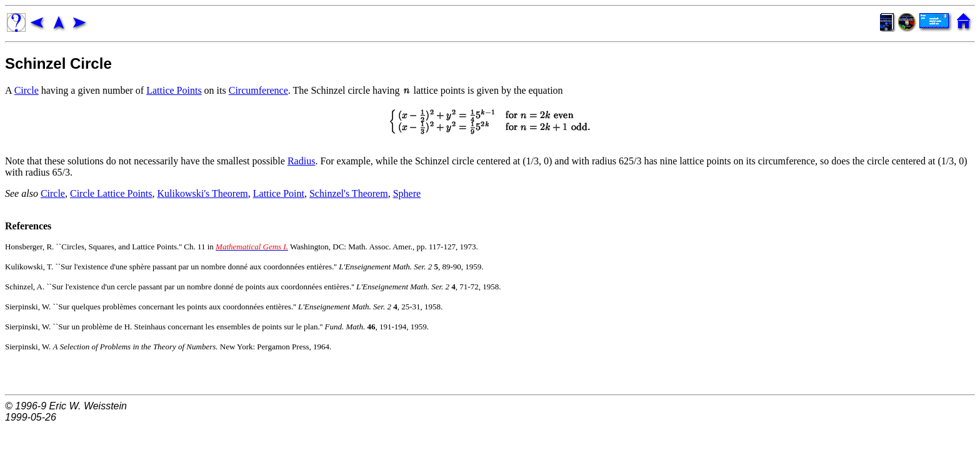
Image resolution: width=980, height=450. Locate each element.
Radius (301, 161)
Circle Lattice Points (111, 193)
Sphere (407, 193)
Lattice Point (279, 193)
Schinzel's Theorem (349, 193)
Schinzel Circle (58, 63)
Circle (27, 90)
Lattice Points (174, 90)
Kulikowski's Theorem (203, 193)
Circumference (258, 90)
